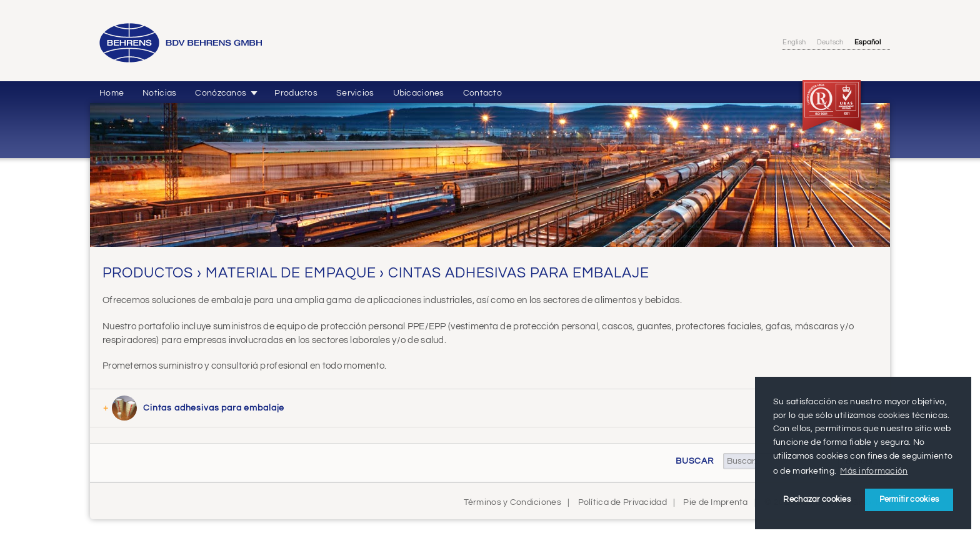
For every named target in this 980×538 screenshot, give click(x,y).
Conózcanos (221, 93)
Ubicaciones (419, 93)
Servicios (355, 93)
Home (112, 93)
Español (867, 42)
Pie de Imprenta (715, 502)
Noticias (159, 93)
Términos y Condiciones (512, 502)
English (794, 42)
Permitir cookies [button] (909, 499)
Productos (296, 93)
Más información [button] (874, 471)
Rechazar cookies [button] (817, 499)
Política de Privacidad (622, 502)
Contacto (482, 93)
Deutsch (830, 42)
